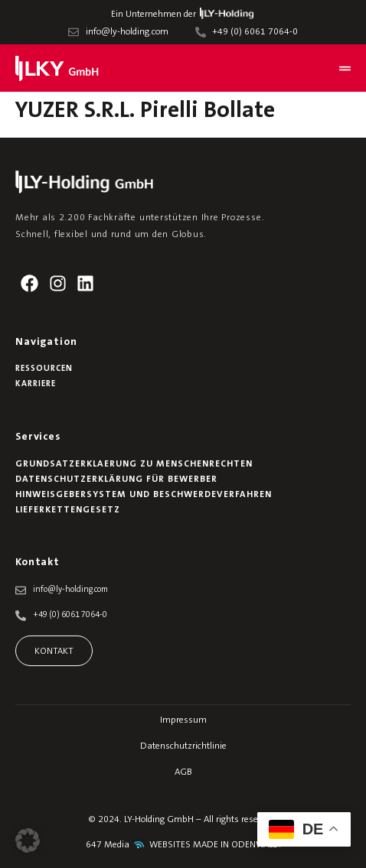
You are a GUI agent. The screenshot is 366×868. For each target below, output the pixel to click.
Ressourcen (44, 369)
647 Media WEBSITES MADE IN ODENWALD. (183, 845)
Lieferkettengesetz (68, 510)
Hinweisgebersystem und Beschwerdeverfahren (144, 495)
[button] (28, 840)
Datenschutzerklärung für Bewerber (116, 480)
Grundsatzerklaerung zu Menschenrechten (134, 464)
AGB (183, 772)
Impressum (183, 720)
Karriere (36, 384)
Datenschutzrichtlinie (183, 746)
